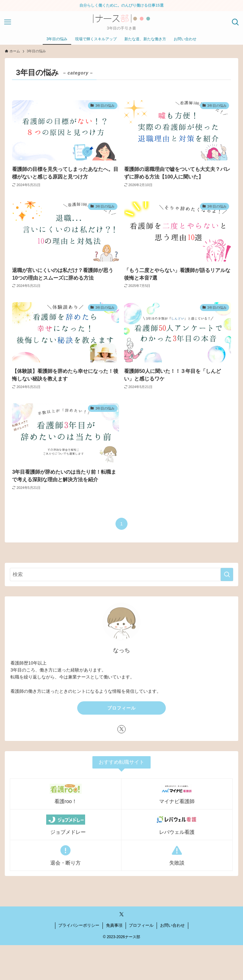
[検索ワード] (121, 574)
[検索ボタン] (235, 22)
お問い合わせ (172, 925)
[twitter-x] (121, 729)
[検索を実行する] (227, 574)
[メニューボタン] (8, 22)
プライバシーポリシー (79, 925)
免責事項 (114, 925)
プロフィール (121, 708)
